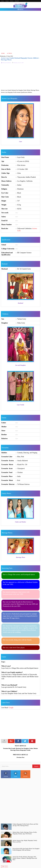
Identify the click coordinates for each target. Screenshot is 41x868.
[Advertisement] (20, 32)
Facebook (6, 774)
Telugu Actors (4, 866)
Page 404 (17, 1)
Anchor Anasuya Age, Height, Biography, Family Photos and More (25, 841)
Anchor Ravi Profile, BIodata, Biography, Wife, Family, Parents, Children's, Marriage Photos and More (25, 858)
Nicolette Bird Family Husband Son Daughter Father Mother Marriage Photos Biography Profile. (21, 749)
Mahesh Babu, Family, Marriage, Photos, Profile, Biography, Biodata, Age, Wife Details (25, 833)
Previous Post (20, 757)
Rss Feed (25, 774)
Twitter (16, 774)
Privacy (12, 1)
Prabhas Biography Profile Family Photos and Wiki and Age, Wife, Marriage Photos (25, 825)
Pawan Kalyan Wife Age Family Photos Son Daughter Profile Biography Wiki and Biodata (26, 849)
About (3, 1)
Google (11, 708)
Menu (20, 9)
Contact (7, 1)
